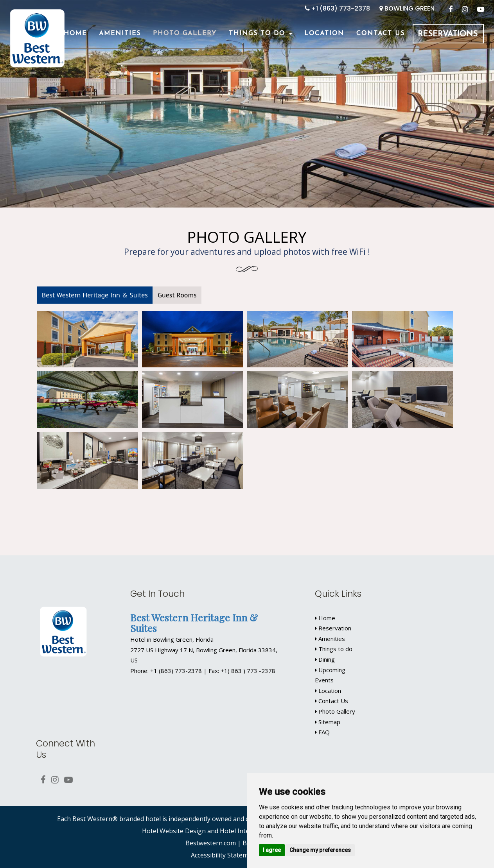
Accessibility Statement (224, 855)
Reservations (448, 34)
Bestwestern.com (211, 843)
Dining (325, 659)
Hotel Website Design (174, 831)
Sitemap (328, 722)
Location (324, 34)
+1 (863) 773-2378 (337, 8)
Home (75, 34)
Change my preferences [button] (320, 850)
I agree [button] (272, 850)
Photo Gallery (185, 34)
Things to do (334, 649)
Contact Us (381, 34)
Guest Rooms (177, 295)
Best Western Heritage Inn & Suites (95, 295)
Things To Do (260, 34)
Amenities (120, 34)
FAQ (322, 732)
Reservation (333, 628)
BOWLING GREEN (407, 8)
